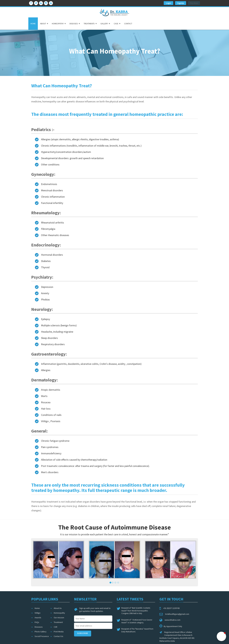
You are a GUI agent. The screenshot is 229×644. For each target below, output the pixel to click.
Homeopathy (59, 613)
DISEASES (74, 24)
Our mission (59, 618)
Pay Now (194, 3)
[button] (221, 636)
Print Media (59, 632)
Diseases (39, 627)
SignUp (181, 3)
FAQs (37, 622)
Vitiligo (38, 613)
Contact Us (58, 636)
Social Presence (42, 636)
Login (168, 3)
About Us (58, 608)
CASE (116, 24)
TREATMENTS (89, 24)
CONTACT (128, 24)
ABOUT (43, 24)
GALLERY (104, 24)
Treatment (58, 622)
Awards (38, 618)
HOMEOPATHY (58, 24)
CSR (55, 627)
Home (37, 608)
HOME (33, 24)
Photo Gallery (41, 632)
